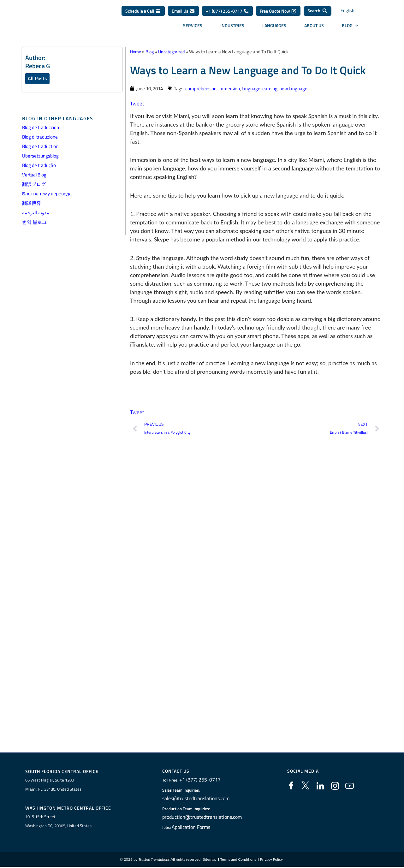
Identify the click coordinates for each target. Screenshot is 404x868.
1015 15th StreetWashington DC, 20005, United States (58, 822)
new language (293, 88)
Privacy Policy (271, 861)
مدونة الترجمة (36, 213)
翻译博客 (32, 204)
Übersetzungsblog (40, 156)
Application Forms (194, 828)
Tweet (137, 103)
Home (136, 52)
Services (193, 28)
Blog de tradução (39, 166)
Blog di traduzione (40, 137)
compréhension (201, 88)
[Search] (318, 13)
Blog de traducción (41, 128)
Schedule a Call (143, 13)
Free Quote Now (278, 13)
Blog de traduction (40, 147)
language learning (260, 88)
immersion (229, 88)
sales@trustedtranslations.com (197, 799)
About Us (314, 28)
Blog (350, 28)
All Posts (37, 79)
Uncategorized (175, 52)
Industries (232, 28)
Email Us (183, 13)
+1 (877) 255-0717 (227, 13)
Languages (274, 28)
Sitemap (210, 861)
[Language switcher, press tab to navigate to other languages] (353, 13)
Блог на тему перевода (47, 194)
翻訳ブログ (34, 185)
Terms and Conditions (238, 861)
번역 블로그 (34, 223)
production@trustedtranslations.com (202, 817)
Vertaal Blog (34, 175)
